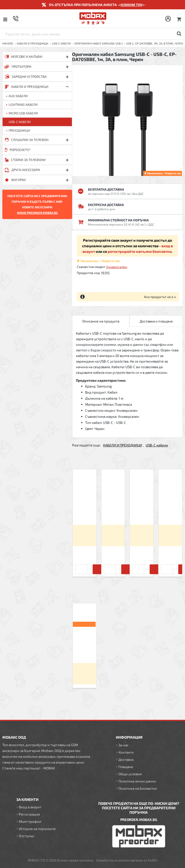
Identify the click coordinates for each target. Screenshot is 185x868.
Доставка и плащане (156, 321)
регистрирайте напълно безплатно (140, 251)
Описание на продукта (101, 321)
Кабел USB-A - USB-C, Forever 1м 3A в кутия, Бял (170, 508)
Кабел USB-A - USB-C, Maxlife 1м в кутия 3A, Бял (113, 508)
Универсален (117, 267)
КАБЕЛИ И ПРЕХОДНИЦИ (32, 43)
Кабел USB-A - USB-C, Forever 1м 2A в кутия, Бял (85, 508)
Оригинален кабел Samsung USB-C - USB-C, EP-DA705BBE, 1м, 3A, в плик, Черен (85, 644)
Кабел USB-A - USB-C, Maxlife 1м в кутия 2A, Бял (142, 508)
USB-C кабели (61, 43)
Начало (8, 43)
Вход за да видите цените (84, 535)
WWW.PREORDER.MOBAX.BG (37, 213)
